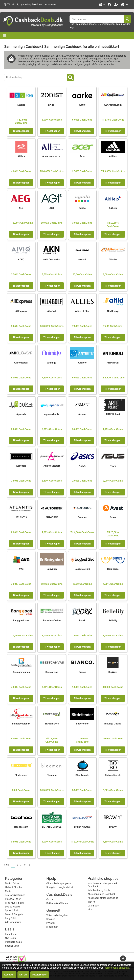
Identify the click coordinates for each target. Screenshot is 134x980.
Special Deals (12, 946)
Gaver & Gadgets (14, 914)
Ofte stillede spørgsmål (59, 884)
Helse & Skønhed (14, 887)
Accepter (9, 975)
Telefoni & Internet (15, 895)
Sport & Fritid (12, 911)
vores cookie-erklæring (117, 968)
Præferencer (40, 975)
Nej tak (23, 975)
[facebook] (123, 958)
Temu (119, 24)
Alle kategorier (13, 922)
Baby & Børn (12, 918)
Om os (50, 899)
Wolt (72, 28)
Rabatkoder (11, 934)
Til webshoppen (21, 131)
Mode (8, 891)
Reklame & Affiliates (57, 903)
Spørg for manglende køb (60, 887)
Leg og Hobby (12, 907)
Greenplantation (106, 24)
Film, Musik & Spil (14, 903)
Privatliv (51, 923)
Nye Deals (10, 938)
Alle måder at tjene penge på (103, 898)
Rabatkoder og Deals (99, 890)
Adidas (127, 24)
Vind (90, 910)
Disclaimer (52, 927)
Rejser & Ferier (13, 899)
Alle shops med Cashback (102, 894)
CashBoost (94, 906)
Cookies (51, 919)
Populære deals (13, 942)
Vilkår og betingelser (57, 915)
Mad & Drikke (12, 884)
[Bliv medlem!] (116, 5)
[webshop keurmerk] (16, 961)
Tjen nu (92, 902)
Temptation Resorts (86, 24)
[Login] (110, 5)
